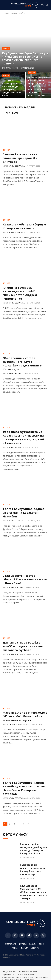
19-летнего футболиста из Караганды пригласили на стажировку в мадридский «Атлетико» (23, 437)
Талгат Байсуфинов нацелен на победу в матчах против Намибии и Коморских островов (25, 788)
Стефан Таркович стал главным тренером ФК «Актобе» (20, 158)
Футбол (23, 944)
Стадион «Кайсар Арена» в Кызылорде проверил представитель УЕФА (12, 88)
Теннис (15, 948)
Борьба (25, 948)
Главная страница (10, 13)
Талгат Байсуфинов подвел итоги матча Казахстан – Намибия (24, 513)
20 (23, 824)
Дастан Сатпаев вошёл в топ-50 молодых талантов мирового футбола (23, 646)
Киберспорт (10, 944)
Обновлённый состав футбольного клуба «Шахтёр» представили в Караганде (22, 364)
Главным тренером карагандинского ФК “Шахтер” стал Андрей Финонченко (20, 293)
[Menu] (4, 5)
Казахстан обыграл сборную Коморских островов (24, 226)
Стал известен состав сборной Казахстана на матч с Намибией (25, 579)
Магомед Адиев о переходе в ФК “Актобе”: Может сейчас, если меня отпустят (25, 716)
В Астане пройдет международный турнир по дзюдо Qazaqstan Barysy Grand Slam (34, 849)
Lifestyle (35, 948)
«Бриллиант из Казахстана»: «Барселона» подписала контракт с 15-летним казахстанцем (37, 87)
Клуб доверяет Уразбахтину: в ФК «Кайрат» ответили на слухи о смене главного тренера (25, 58)
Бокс (41, 944)
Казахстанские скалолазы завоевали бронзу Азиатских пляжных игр (32, 870)
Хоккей (33, 944)
